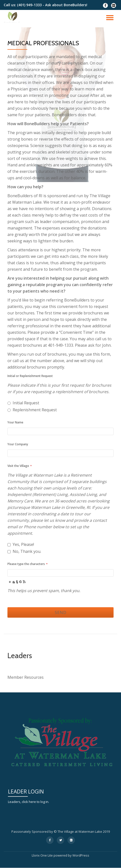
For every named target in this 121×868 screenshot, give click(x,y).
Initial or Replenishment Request (30, 376)
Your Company (18, 444)
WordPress (81, 855)
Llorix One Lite (43, 855)
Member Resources (26, 677)
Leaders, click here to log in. (29, 802)
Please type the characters (28, 564)
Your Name (15, 422)
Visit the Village (20, 466)
